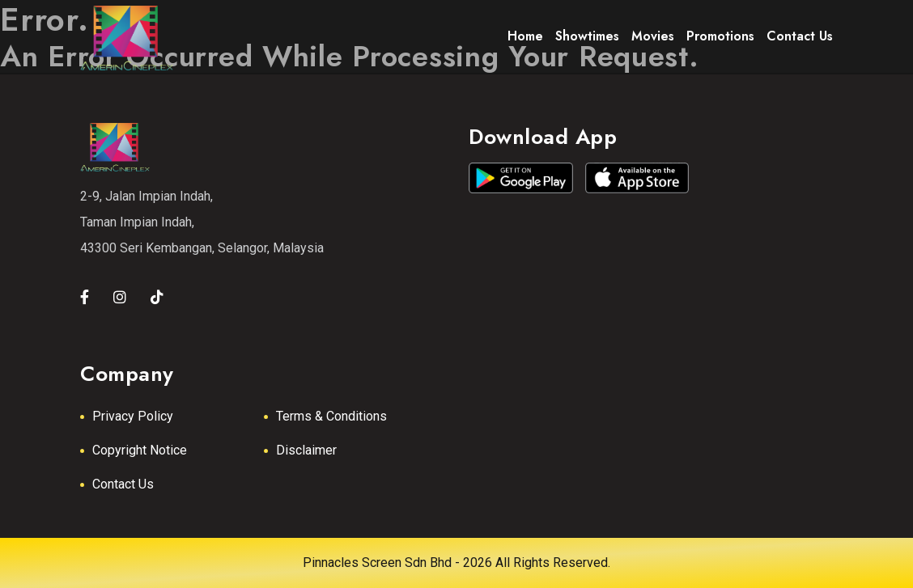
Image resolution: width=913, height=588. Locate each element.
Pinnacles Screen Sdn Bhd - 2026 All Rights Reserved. (456, 563)
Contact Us (123, 484)
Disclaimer (306, 450)
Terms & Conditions (331, 416)
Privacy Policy (133, 416)
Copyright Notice (140, 450)
